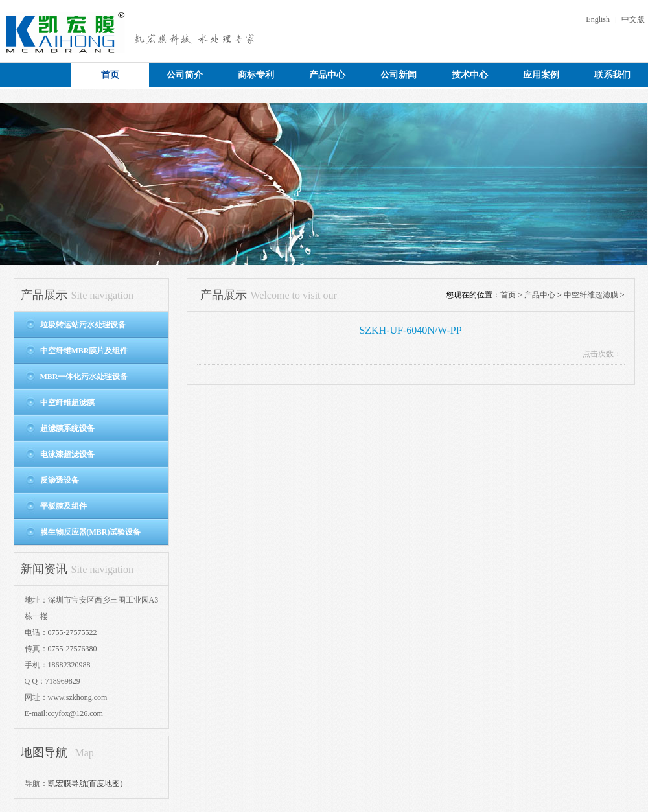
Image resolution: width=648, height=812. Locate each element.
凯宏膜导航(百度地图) (86, 783)
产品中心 (540, 295)
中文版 (633, 19)
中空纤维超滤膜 (591, 295)
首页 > (512, 295)
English (598, 19)
